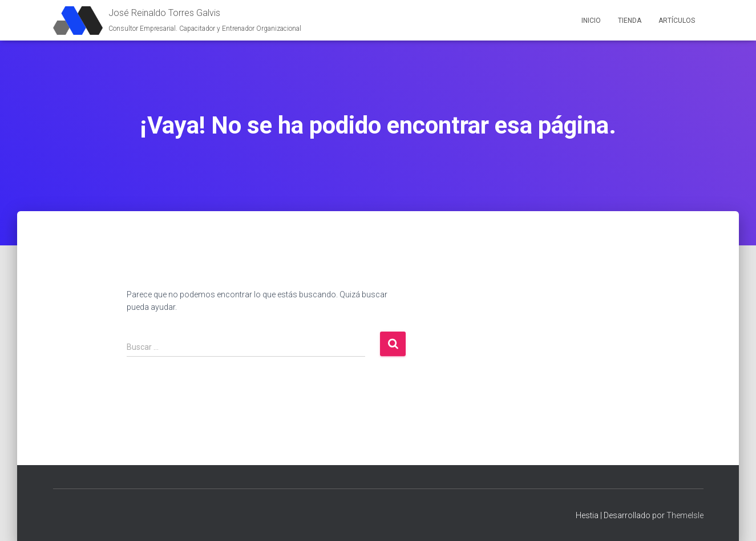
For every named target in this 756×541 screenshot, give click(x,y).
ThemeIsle (685, 515)
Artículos (677, 21)
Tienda (630, 21)
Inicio (591, 21)
